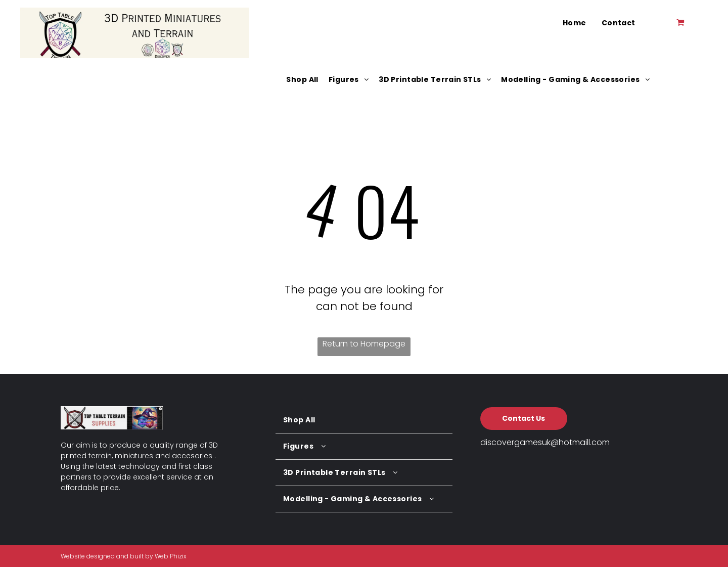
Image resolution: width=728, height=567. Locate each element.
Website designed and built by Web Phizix (124, 556)
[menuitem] (575, 23)
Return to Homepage (364, 344)
